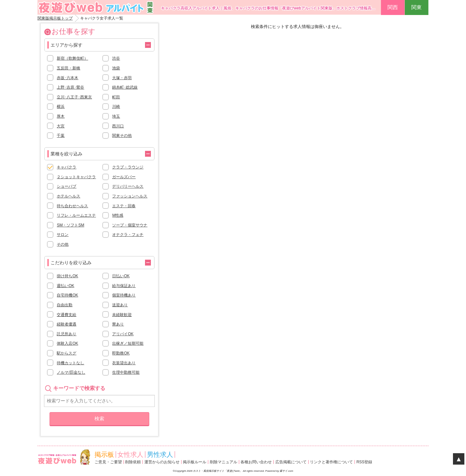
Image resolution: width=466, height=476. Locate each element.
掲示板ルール (195, 462)
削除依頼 (133, 462)
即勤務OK (121, 353)
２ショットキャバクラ (76, 177)
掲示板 (104, 454)
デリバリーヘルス (128, 186)
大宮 (61, 126)
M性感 (118, 215)
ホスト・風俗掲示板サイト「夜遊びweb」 (218, 471)
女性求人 (130, 454)
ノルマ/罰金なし (71, 372)
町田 (116, 97)
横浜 (61, 107)
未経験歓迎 (122, 315)
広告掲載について (291, 462)
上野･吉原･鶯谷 (70, 87)
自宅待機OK (67, 295)
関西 (393, 7)
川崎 (116, 107)
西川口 (118, 126)
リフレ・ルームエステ (76, 215)
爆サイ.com (286, 471)
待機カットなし (70, 363)
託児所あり (66, 334)
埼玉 (116, 116)
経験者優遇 (66, 324)
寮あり (118, 324)
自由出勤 (65, 305)
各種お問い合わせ (256, 462)
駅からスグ (66, 353)
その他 (63, 244)
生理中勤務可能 (126, 372)
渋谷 (116, 58)
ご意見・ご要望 (108, 462)
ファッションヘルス (130, 196)
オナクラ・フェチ (128, 235)
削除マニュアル (224, 462)
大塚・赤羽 (122, 78)
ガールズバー (124, 177)
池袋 (116, 68)
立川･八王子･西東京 (74, 97)
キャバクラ (66, 167)
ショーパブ (66, 186)
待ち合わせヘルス (72, 206)
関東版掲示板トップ (55, 18)
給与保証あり (124, 286)
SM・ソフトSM (70, 225)
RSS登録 (364, 462)
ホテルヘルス (68, 196)
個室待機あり (124, 295)
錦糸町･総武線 (125, 87)
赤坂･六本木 (67, 78)
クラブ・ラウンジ (128, 167)
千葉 (61, 136)
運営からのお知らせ (162, 462)
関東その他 (122, 136)
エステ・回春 (124, 206)
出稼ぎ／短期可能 (128, 343)
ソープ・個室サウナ (130, 225)
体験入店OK (67, 343)
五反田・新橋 (68, 68)
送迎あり (120, 305)
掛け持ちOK (67, 276)
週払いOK (65, 286)
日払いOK (121, 276)
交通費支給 (66, 315)
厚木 (61, 116)
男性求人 (160, 454)
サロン (63, 235)
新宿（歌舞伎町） (72, 58)
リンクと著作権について (331, 462)
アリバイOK (123, 334)
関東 (416, 7)
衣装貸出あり (124, 363)
